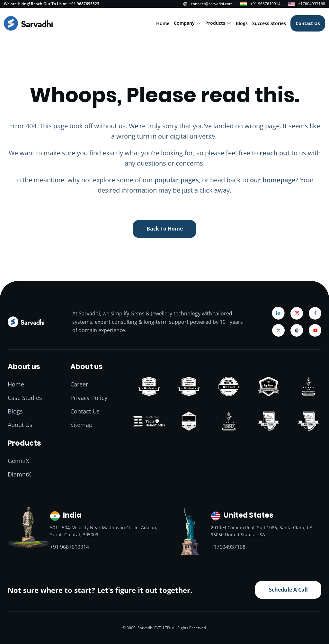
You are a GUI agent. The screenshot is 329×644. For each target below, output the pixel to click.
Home (163, 23)
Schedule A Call (288, 590)
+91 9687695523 (84, 4)
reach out (275, 153)
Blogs (242, 23)
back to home (165, 229)
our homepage (273, 180)
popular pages (177, 180)
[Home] (28, 23)
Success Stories (269, 23)
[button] (187, 23)
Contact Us (308, 23)
